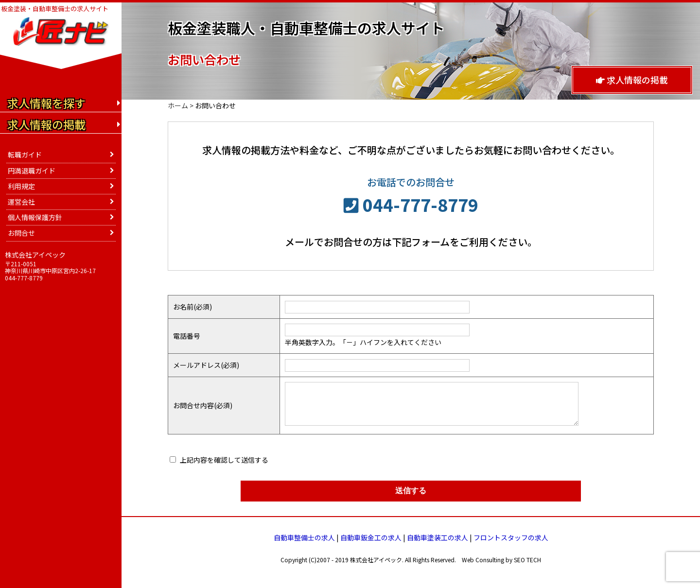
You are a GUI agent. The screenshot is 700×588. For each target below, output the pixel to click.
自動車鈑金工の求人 (371, 537)
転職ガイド (25, 155)
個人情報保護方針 (35, 217)
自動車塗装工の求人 (437, 537)
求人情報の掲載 (632, 80)
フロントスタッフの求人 (511, 537)
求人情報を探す (46, 103)
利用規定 (21, 186)
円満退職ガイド (32, 171)
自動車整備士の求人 (304, 537)
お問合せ (21, 233)
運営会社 (21, 202)
